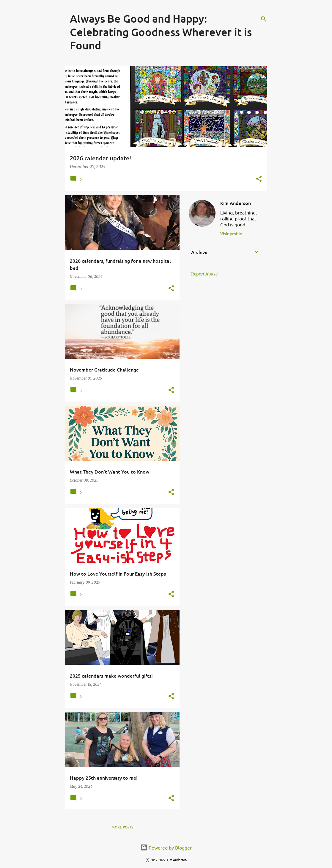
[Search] (264, 19)
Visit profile (231, 234)
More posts (122, 827)
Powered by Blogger (166, 847)
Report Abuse (204, 274)
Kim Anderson (236, 203)
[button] (259, 179)
